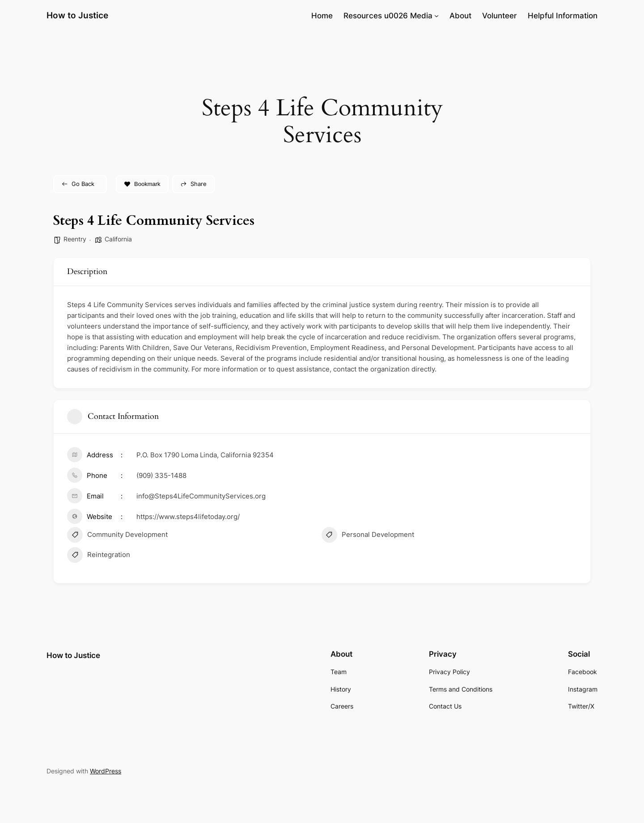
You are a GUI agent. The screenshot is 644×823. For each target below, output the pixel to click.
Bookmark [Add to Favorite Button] (142, 184)
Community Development (117, 536)
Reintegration (99, 556)
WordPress (106, 771)
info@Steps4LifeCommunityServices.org (201, 496)
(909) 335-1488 (161, 475)
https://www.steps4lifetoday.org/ (188, 517)
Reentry (75, 239)
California (118, 239)
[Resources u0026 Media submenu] (436, 16)
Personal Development (368, 536)
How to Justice (77, 15)
